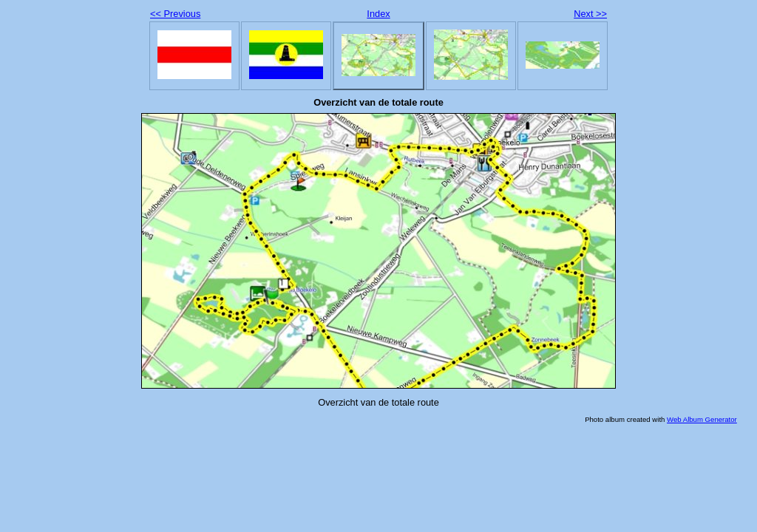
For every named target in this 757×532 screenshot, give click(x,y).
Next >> (590, 14)
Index (378, 14)
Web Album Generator (702, 419)
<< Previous (175, 14)
